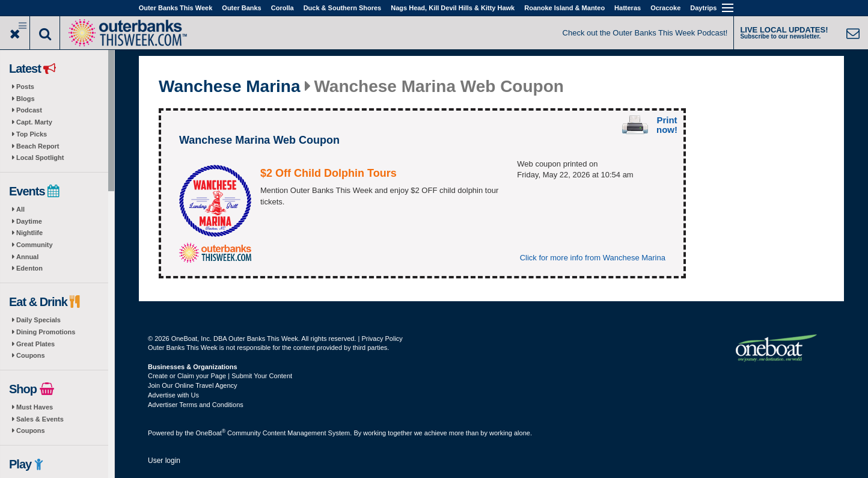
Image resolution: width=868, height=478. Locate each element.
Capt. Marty (34, 122)
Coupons (31, 355)
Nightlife (29, 233)
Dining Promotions (46, 332)
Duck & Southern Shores (343, 8)
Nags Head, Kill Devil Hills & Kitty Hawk (453, 8)
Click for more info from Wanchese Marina (593, 258)
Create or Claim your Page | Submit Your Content (220, 376)
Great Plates (35, 344)
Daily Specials (38, 320)
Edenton (29, 268)
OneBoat (211, 433)
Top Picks (32, 134)
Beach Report (38, 146)
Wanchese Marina (229, 87)
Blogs (26, 99)
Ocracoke (665, 8)
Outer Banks (241, 8)
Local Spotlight (40, 158)
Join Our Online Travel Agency (193, 385)
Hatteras (628, 8)
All (20, 209)
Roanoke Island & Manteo (564, 8)
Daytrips (703, 8)
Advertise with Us (173, 395)
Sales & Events (40, 419)
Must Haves (35, 407)
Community (35, 245)
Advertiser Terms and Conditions (196, 405)
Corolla (283, 8)
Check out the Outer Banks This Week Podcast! (645, 33)
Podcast (29, 110)
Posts (25, 87)
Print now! (667, 125)
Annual (27, 257)
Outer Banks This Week (176, 8)
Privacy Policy (382, 339)
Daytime (29, 221)
